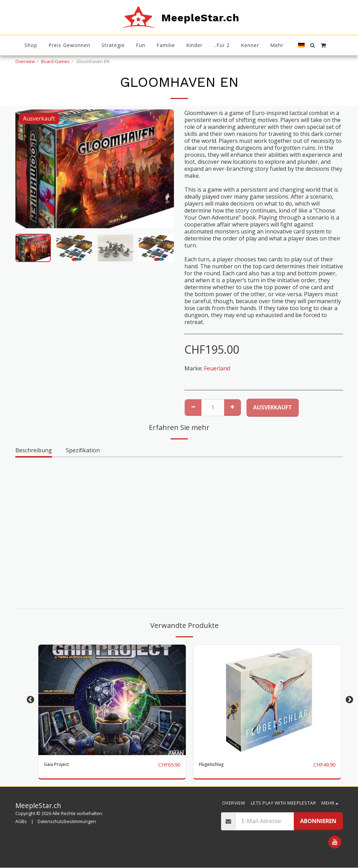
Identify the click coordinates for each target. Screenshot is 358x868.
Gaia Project (60, 765)
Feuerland (217, 368)
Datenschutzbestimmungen (67, 822)
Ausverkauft (273, 407)
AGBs (21, 822)
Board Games (55, 61)
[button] (313, 45)
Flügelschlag (215, 765)
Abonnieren (318, 821)
